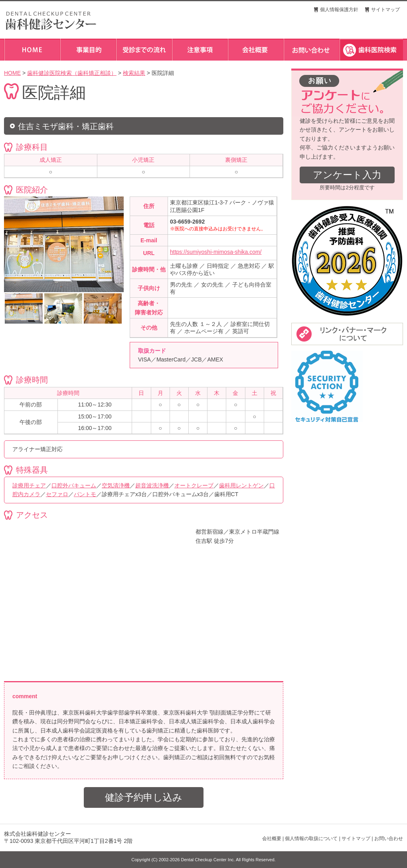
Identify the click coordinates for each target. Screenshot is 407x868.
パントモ (85, 494)
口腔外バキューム (74, 485)
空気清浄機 (116, 485)
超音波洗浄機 (152, 485)
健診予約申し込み (144, 797)
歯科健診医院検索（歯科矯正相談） (72, 73)
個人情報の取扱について (311, 839)
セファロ (57, 494)
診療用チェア (29, 485)
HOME (12, 73)
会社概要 (272, 839)
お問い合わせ (389, 839)
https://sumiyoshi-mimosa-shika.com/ (216, 252)
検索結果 (134, 73)
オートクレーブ (194, 485)
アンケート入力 (347, 175)
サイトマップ (385, 10)
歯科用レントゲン (241, 485)
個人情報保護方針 (339, 10)
